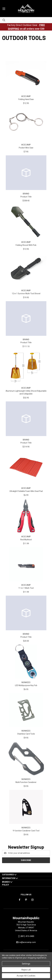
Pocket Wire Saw (26, 148)
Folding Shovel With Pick (26, 245)
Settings (26, 964)
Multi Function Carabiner (26, 782)
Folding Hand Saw (26, 99)
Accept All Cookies (26, 976)
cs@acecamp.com (27, 942)
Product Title (26, 197)
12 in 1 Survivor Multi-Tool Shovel (26, 294)
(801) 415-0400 (27, 936)
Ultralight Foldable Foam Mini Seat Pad (26, 491)
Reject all (26, 970)
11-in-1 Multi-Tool (26, 588)
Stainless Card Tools (26, 734)
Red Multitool (26, 540)
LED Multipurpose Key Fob (26, 685)
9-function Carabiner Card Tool (26, 831)
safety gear (26, 46)
